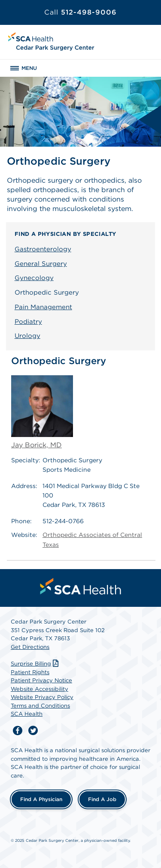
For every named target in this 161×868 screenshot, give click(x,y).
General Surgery (41, 264)
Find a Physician (41, 799)
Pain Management (43, 307)
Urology (27, 336)
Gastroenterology (43, 249)
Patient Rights (30, 672)
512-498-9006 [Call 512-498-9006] (80, 12)
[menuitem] (81, 586)
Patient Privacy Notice (41, 680)
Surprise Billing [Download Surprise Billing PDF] (36, 664)
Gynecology (34, 278)
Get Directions (30, 647)
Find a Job (102, 799)
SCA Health (27, 714)
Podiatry (28, 322)
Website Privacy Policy (42, 697)
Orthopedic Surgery (47, 292)
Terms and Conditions (40, 706)
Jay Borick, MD (42, 412)
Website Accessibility (39, 689)
